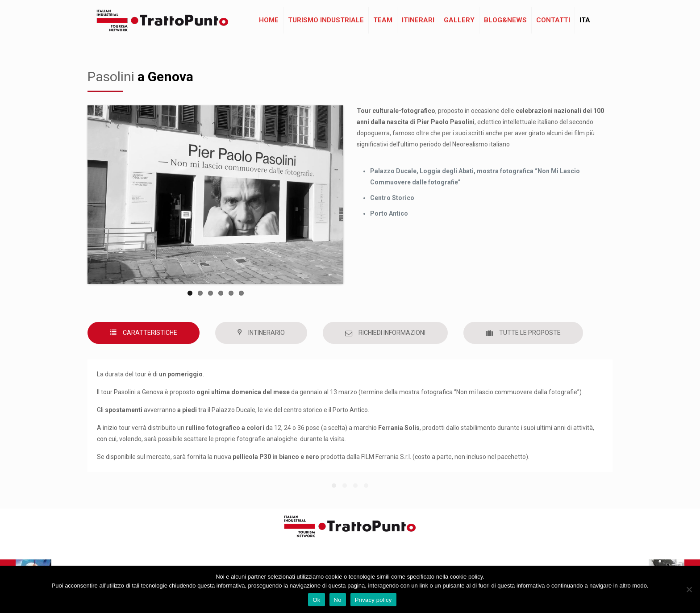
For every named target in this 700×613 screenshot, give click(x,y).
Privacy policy (373, 600)
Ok (316, 600)
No (338, 600)
